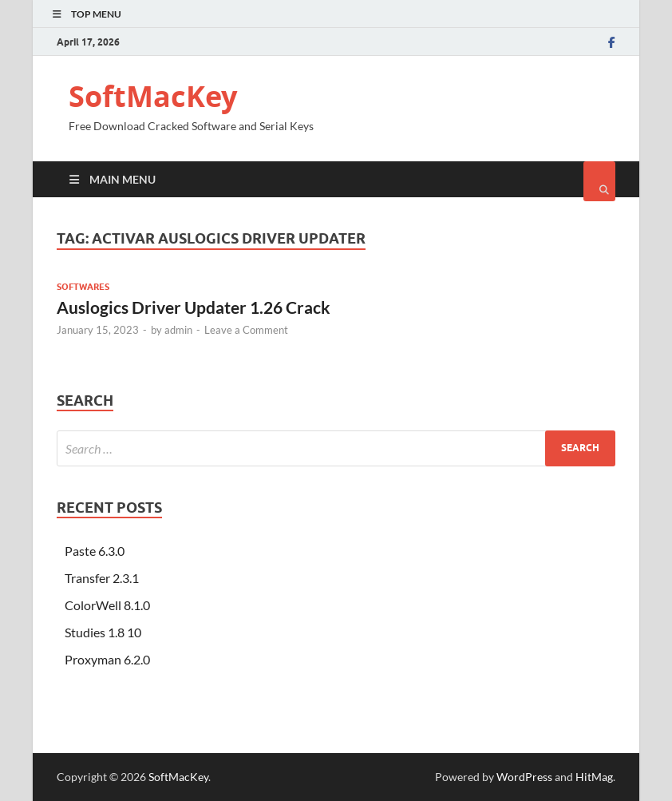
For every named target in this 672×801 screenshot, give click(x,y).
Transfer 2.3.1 (102, 578)
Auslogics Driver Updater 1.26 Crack (194, 307)
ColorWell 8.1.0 (107, 605)
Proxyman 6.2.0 (107, 659)
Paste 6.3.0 (95, 551)
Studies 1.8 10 (103, 632)
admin (178, 330)
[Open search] (599, 181)
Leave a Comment (246, 330)
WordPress (524, 777)
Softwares (83, 287)
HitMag (594, 777)
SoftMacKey (153, 96)
